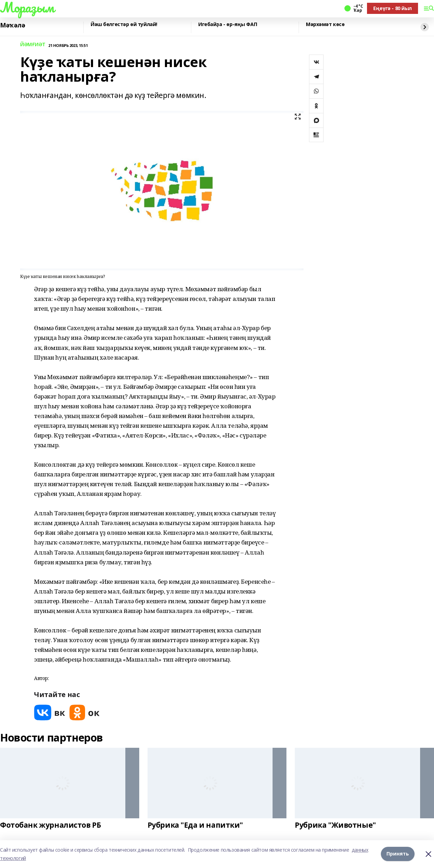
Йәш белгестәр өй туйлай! (124, 24)
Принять (398, 854)
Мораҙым (27, 7)
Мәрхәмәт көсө (325, 24)
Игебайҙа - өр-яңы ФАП (228, 24)
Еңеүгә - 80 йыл (393, 8)
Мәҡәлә (12, 25)
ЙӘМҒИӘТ (33, 45)
